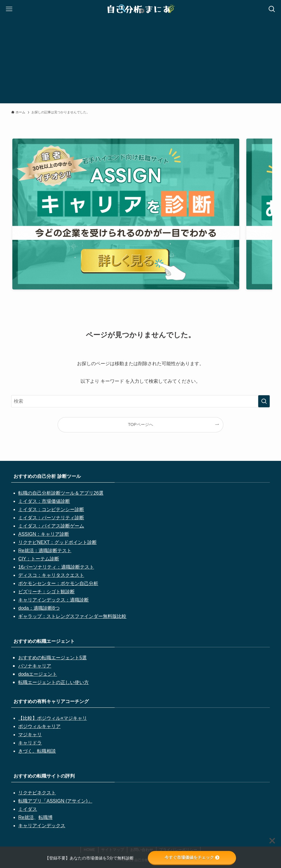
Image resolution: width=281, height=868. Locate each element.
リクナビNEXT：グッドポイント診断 (57, 542)
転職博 (46, 817)
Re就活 (26, 817)
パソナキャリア (35, 666)
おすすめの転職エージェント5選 (52, 658)
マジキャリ (30, 735)
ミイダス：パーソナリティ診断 (51, 518)
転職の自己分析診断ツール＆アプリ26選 (61, 493)
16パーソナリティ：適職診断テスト (56, 567)
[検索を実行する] (264, 401)
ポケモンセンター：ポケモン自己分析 (58, 583)
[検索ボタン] (272, 9)
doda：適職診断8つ (39, 608)
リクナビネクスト (37, 793)
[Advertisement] (140, 62)
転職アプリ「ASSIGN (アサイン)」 (55, 801)
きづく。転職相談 (37, 751)
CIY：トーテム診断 (39, 559)
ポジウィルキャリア (39, 726)
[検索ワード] (140, 401)
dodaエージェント (38, 674)
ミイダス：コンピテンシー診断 (51, 509)
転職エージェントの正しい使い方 (53, 682)
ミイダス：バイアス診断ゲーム (51, 526)
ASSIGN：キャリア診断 (44, 534)
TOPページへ (140, 424)
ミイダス (28, 809)
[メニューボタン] (9, 9)
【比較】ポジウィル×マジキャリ (52, 718)
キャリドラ (30, 743)
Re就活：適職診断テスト (45, 551)
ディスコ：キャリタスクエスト (51, 575)
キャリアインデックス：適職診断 (53, 600)
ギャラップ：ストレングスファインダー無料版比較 (72, 616)
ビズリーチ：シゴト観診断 (46, 592)
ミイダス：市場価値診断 (44, 501)
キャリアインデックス (42, 826)
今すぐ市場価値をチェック (192, 857)
